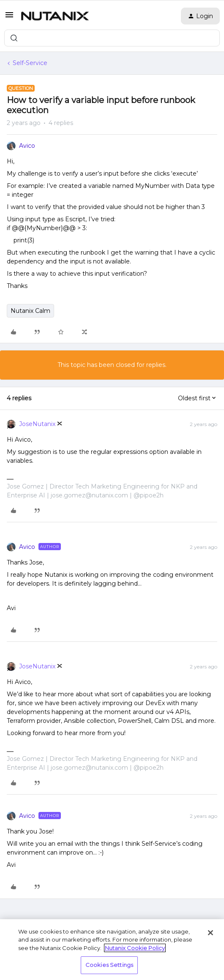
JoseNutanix (37, 424)
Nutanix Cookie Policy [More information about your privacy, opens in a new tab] (135, 948)
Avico (27, 146)
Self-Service (30, 63)
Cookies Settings (109, 965)
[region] (112, 950)
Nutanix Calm (30, 311)
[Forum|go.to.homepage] (55, 16)
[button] (9, 18)
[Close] (210, 933)
